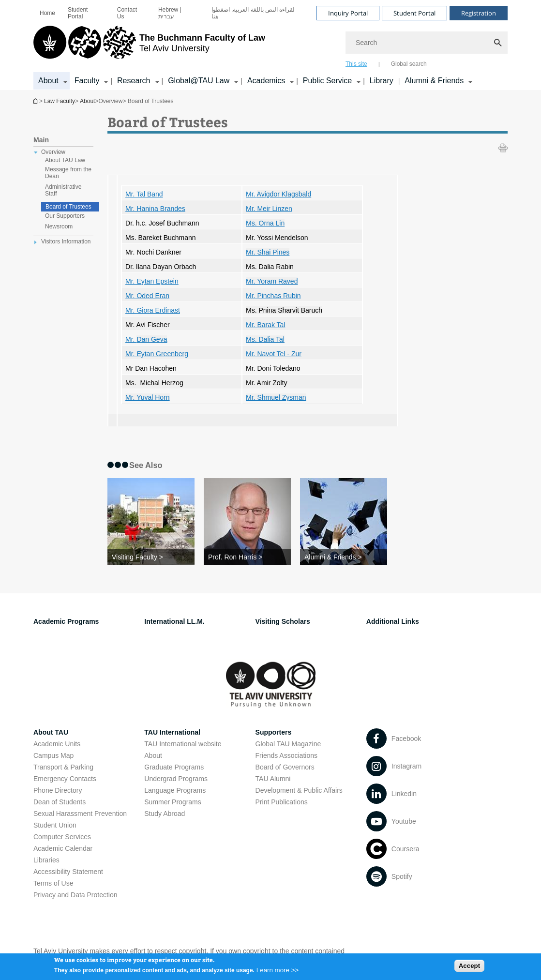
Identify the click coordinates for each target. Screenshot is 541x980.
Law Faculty (60, 101)
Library (382, 81)
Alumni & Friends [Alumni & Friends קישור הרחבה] (434, 81)
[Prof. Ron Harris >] (247, 557)
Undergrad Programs (176, 779)
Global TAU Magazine (288, 744)
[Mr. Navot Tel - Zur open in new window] (274, 354)
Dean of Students (60, 802)
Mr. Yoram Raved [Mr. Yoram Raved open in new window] (272, 281)
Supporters (274, 732)
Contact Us (127, 13)
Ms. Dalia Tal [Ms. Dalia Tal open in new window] (265, 339)
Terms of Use (53, 883)
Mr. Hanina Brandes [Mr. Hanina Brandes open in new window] (155, 209)
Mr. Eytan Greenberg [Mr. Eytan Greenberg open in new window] (157, 354)
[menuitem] (47, 13)
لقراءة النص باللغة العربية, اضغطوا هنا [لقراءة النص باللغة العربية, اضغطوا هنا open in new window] (253, 13)
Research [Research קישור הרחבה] (134, 81)
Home (47, 13)
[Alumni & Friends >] (344, 557)
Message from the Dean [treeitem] (68, 173)
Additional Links (393, 621)
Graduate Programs (174, 767)
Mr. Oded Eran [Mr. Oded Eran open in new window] (147, 296)
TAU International (172, 732)
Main (41, 140)
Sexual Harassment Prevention (80, 814)
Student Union (55, 825)
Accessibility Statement (68, 872)
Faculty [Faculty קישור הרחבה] (87, 81)
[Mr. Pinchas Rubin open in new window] (273, 296)
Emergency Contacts (65, 779)
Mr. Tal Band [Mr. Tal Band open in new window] (144, 194)
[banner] (270, 45)
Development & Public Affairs (299, 790)
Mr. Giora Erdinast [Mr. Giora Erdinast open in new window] (153, 310)
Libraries (46, 860)
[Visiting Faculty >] (151, 557)
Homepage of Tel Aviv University (36, 101)
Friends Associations (286, 755)
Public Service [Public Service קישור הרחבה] (327, 81)
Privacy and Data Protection (75, 895)
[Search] (427, 43)
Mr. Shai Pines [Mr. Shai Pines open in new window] (268, 252)
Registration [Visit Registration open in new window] (479, 13)
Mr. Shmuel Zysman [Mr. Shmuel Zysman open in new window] (276, 397)
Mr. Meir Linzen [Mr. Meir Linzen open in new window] (269, 209)
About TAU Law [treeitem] (65, 160)
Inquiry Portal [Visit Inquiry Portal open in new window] (348, 13)
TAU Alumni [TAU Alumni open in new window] (273, 779)
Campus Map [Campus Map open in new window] (53, 755)
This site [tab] (356, 64)
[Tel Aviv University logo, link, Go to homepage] (149, 46)
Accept (469, 968)
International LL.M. (174, 621)
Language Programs (175, 790)
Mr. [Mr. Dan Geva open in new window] (146, 339)
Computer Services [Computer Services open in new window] (62, 837)
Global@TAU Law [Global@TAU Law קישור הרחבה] (199, 81)
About (87, 101)
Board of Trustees (68, 207)
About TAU (51, 732)
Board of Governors (285, 767)
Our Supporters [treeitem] (65, 216)
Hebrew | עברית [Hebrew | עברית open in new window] (170, 13)
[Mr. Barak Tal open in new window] (265, 325)
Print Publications (282, 802)
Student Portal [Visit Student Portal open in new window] (414, 13)
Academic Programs (66, 621)
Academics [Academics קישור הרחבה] (266, 81)
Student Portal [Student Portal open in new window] (78, 13)
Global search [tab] (409, 64)
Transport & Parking (63, 767)
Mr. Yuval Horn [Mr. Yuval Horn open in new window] (148, 397)
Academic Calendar (63, 848)
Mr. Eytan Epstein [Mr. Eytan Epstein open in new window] (152, 281)
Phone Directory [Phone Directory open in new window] (58, 790)
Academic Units (57, 744)
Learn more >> (278, 972)
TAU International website (183, 744)
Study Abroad (165, 814)
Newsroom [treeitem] (59, 226)
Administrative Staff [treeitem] (63, 190)
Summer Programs (173, 802)
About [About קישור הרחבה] (48, 81)
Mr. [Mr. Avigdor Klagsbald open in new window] (278, 194)
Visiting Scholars (283, 621)
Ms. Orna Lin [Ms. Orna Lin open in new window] (265, 223)
